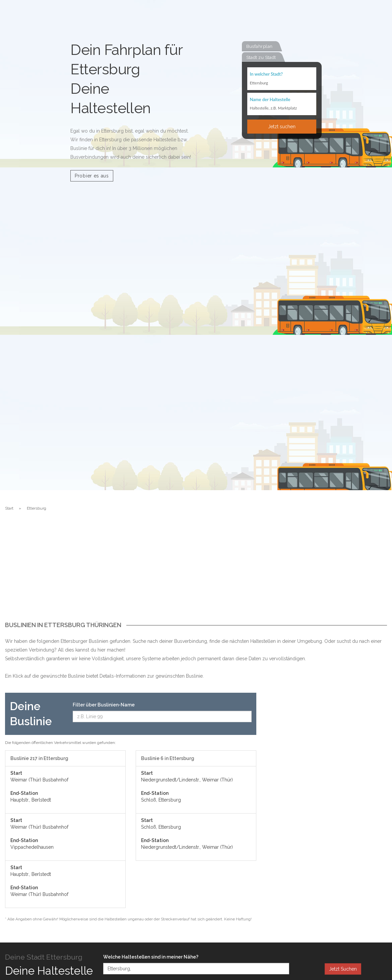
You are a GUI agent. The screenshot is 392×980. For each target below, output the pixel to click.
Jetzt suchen (282, 127)
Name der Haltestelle (270, 100)
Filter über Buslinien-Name (104, 705)
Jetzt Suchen (343, 969)
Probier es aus (92, 176)
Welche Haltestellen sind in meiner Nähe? (151, 957)
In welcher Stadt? (266, 74)
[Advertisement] (196, 572)
